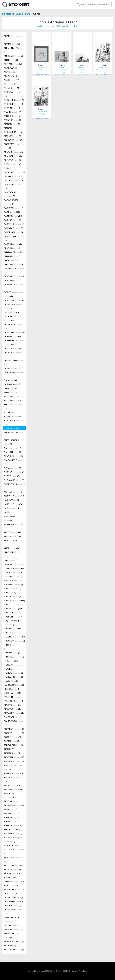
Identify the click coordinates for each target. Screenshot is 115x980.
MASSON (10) (13, 617)
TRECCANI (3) (14, 889)
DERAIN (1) (12, 368)
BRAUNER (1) (13, 156)
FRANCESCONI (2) (14, 434)
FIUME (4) (12, 416)
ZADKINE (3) (10, 945)
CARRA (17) (12, 212)
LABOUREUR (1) (12, 554)
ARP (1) (10, 72)
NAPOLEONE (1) (14, 685)
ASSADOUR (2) (11, 76)
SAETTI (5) (12, 785)
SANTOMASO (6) (11, 795)
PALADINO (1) (14, 697)
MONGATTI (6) (13, 665)
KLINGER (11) (12, 536)
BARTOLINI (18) (14, 104)
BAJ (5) (10, 84)
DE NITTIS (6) (14, 332)
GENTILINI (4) (14, 456)
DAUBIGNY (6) (13, 318)
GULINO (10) (13, 492)
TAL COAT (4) (13, 865)
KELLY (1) (12, 532)
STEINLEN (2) (13, 839)
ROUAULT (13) (13, 779)
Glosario (75, 971)
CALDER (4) (14, 180)
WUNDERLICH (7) (14, 941)
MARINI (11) (13, 609)
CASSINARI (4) (14, 232)
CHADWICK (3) (13, 252)
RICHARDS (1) (12, 749)
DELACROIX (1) (13, 354)
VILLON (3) (12, 925)
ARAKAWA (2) (10, 68)
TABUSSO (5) (13, 859)
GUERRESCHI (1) (14, 486)
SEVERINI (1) (12, 813)
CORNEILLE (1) (14, 286)
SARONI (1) (12, 801)
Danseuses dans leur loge (41, 113)
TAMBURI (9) (13, 869)
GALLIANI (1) (13, 452)
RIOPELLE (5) (14, 757)
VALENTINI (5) (14, 897)
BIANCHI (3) (12, 124)
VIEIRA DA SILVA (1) (12, 919)
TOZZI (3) (11, 885)
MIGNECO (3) (14, 641)
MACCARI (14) (13, 580)
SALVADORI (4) (13, 789)
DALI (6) (11, 312)
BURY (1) (9, 168)
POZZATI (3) (14, 733)
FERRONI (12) (13, 406)
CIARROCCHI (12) (14, 270)
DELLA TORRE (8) (13, 362)
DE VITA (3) (13, 348)
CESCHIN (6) (12, 248)
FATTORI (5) (13, 396)
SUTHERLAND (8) (14, 852)
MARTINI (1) (13, 613)
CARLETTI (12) (14, 208)
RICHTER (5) (12, 753)
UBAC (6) (11, 893)
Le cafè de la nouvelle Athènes (102, 69)
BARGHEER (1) (14, 100)
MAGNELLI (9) (14, 584)
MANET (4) (13, 597)
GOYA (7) (12, 468)
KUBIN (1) (11, 548)
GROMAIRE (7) (14, 480)
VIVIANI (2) (13, 929)
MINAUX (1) (12, 653)
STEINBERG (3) (13, 833)
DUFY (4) (10, 388)
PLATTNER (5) (12, 717)
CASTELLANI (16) (14, 238)
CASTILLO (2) (13, 244)
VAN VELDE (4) (13, 901)
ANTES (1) (11, 60)
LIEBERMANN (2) (14, 568)
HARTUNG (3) (13, 504)
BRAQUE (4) (13, 152)
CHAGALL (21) (13, 256)
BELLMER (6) (12, 116)
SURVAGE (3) (13, 846)
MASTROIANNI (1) (11, 623)
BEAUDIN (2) (13, 112)
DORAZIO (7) (13, 384)
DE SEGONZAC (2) (14, 342)
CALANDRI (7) (13, 176)
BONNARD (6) (13, 140)
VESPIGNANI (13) (13, 912)
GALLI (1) (12, 448)
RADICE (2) (12, 741)
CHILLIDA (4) (14, 264)
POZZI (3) (13, 737)
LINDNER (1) (13, 576)
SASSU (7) (10, 809)
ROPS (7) (13, 767)
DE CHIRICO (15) (13, 326)
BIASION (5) (12, 136)
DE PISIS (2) (12, 336)
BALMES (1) (11, 88)
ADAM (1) (13, 38)
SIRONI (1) (11, 821)
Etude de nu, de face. (41, 69)
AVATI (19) (12, 80)
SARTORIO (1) (14, 805)
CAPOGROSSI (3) (11, 202)
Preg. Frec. (83, 971)
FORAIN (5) (11, 428)
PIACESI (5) (12, 705)
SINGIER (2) (13, 817)
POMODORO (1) (14, 723)
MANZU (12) (13, 605)
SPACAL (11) (12, 829)
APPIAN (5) (13, 64)
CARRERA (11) (13, 216)
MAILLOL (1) (13, 588)
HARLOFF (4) (12, 500)
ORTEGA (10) (12, 693)
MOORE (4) (12, 669)
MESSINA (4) (14, 637)
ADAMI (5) (12, 44)
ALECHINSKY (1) (13, 50)
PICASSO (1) (12, 709)
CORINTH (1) (12, 280)
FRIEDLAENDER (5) (11, 442)
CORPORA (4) (14, 300)
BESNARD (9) (13, 120)
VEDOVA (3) (12, 905)
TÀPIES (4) (12, 873)
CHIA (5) (11, 260)
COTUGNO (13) (13, 306)
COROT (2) (14, 294)
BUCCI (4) (12, 164)
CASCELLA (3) (14, 224)
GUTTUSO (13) (14, 496)
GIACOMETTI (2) (14, 462)
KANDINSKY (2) (13, 526)
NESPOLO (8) (12, 689)
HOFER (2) (10, 512)
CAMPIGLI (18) (13, 186)
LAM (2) (11, 560)
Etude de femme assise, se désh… (62, 69)
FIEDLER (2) (13, 412)
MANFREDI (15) (14, 601)
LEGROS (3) (13, 564)
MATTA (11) (13, 633)
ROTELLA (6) (13, 773)
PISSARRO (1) (14, 713)
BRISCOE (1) (13, 160)
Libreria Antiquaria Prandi (17, 14)
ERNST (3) (10, 392)
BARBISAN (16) (13, 94)
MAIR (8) (10, 592)
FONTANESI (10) (13, 422)
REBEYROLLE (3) (14, 745)
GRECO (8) (12, 476)
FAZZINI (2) (12, 400)
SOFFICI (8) (13, 825)
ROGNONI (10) (14, 761)
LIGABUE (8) (13, 572)
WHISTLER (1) (12, 935)
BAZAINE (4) (12, 108)
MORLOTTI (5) (13, 677)
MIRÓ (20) (11, 661)
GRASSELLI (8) (14, 472)
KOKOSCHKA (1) (13, 542)
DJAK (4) (10, 380)
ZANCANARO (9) (14, 949)
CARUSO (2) (12, 220)
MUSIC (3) (11, 681)
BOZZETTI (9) (14, 146)
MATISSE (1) (12, 629)
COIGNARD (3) (14, 276)
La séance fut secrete (82, 69)
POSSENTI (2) (14, 729)
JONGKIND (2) (12, 518)
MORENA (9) (13, 673)
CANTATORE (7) (10, 194)
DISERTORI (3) (14, 374)
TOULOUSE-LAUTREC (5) (14, 879)
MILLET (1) (13, 647)
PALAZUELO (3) (14, 701)
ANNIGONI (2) (13, 56)
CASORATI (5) (13, 228)
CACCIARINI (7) (14, 172)
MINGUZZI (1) (14, 657)
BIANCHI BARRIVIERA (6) (13, 130)
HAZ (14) (12, 508)
